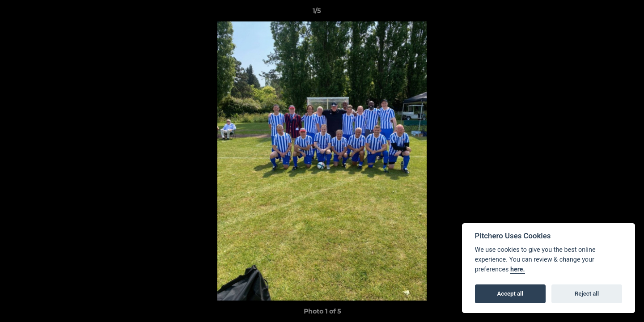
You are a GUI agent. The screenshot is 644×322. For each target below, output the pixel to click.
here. (518, 269)
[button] (606, 13)
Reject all (587, 294)
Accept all (510, 294)
